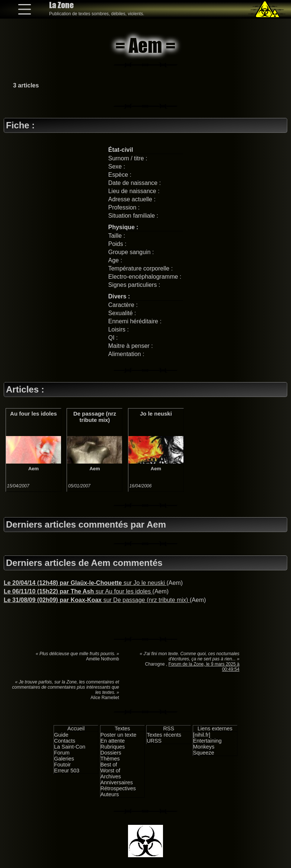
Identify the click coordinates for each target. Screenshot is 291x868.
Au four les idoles (33, 414)
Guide (61, 735)
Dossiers (111, 753)
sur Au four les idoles (78, 591)
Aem (33, 469)
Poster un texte (119, 735)
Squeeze (204, 753)
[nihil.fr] (202, 735)
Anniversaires (117, 782)
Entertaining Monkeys (207, 744)
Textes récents (164, 735)
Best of (109, 765)
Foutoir (62, 765)
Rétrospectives (118, 788)
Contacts (65, 741)
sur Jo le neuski (85, 583)
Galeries (64, 759)
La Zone (61, 5)
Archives (111, 776)
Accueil (76, 728)
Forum (62, 753)
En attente (113, 741)
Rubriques (113, 747)
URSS (154, 741)
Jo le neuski (156, 414)
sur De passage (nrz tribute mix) (97, 600)
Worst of (110, 771)
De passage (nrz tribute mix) (95, 417)
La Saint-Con (70, 747)
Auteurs (110, 794)
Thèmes (110, 759)
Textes (122, 728)
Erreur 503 (67, 771)
